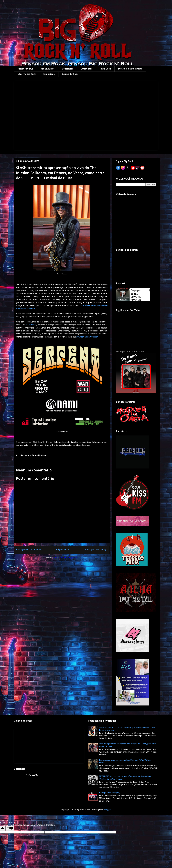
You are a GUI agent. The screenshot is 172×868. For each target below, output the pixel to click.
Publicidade (49, 74)
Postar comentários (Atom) (65, 558)
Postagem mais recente (28, 550)
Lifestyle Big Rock (27, 74)
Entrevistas (87, 69)
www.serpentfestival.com (87, 337)
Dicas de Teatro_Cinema (130, 69)
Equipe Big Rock (70, 74)
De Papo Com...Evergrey (110, 793)
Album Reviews (25, 69)
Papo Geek (105, 69)
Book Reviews (48, 69)
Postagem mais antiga (96, 550)
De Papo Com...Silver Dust (130, 352)
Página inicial (63, 550)
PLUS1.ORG (31, 325)
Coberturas (68, 69)
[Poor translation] (10, 828)
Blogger (107, 810)
